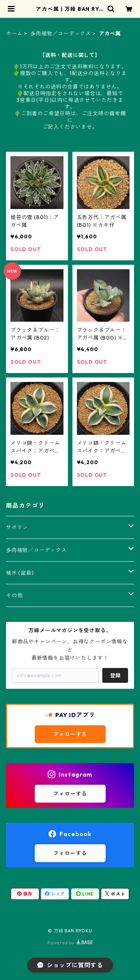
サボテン (17, 527)
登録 (115, 675)
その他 (14, 595)
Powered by (70, 943)
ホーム (14, 33)
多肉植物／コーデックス (61, 33)
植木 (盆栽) (20, 573)
